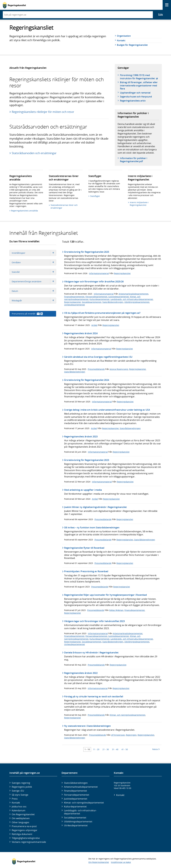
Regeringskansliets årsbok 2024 (81, 333)
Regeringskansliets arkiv (133, 101)
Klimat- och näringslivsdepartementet (128, 715)
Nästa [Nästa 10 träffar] (156, 749)
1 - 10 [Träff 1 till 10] (87, 749)
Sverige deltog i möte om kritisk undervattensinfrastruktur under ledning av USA (107, 410)
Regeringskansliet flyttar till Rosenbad (84, 548)
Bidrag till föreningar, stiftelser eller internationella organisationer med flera (139, 85)
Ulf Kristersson (118, 735)
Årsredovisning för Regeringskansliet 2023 (87, 460)
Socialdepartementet (92, 302)
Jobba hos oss (19, 807)
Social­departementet (75, 818)
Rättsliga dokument (22, 834)
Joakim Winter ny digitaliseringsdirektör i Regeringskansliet (95, 507)
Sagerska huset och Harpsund (136, 97)
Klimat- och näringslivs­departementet (84, 803)
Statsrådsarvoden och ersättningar (34, 153)
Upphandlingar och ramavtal (135, 93)
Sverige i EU (18, 791)
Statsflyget (95, 196)
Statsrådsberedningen (113, 302)
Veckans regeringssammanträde (29, 842)
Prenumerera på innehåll (27, 314)
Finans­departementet (76, 791)
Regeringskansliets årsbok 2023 (81, 437)
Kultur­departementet (75, 807)
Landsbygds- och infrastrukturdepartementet (132, 299)
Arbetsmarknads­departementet (81, 787)
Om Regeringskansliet (23, 814)
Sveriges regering (21, 783)
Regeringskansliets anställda (24, 211)
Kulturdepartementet (99, 299)
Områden (34, 262)
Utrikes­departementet (76, 825)
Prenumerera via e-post (24, 826)
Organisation (124, 36)
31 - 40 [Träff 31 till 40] (115, 749)
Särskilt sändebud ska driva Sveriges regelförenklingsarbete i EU (98, 357)
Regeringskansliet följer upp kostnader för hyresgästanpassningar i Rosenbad (105, 595)
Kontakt (121, 40)
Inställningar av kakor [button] (121, 862)
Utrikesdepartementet (75, 305)
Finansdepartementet (74, 297)
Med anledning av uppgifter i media (83, 490)
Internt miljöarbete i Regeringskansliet (139, 204)
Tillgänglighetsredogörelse (26, 838)
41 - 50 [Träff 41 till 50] (125, 749)
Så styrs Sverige (20, 795)
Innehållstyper (34, 253)
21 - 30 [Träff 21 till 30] (106, 749)
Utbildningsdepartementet (137, 302)
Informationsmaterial (99, 273)
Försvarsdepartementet (96, 297)
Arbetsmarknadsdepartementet (134, 294)
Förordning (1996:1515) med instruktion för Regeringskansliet (139, 77)
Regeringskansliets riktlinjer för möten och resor (43, 112)
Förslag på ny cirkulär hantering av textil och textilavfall (94, 697)
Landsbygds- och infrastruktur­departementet (80, 812)
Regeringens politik (22, 787)
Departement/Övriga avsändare (34, 281)
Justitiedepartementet (119, 297)
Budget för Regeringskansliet (132, 45)
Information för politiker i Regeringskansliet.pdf (134, 160)
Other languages (20, 822)
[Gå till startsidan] (14, 5)
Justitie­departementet (76, 799)
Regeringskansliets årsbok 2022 (81, 673)
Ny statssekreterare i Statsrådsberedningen (87, 726)
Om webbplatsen (21, 818)
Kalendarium (19, 810)
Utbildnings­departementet (78, 822)
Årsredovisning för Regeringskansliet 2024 (87, 380)
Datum (34, 291)
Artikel (94, 325)
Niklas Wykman (116, 610)
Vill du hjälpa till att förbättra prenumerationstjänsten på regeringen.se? (102, 313)
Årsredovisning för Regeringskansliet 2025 (87, 252)
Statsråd (34, 272)
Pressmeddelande (96, 369)
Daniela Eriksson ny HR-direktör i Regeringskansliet (91, 653)
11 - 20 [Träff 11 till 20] (96, 749)
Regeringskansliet (122, 273)
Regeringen (131, 735)
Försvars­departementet (77, 795)
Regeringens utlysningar (25, 830)
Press (15, 799)
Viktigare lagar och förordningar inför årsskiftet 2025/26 (94, 282)
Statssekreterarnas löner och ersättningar (64, 206)
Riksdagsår (34, 301)
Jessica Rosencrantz (119, 369)
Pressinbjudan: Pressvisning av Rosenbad (86, 571)
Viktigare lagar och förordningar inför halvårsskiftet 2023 (94, 621)
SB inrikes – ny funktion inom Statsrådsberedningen (92, 528)
